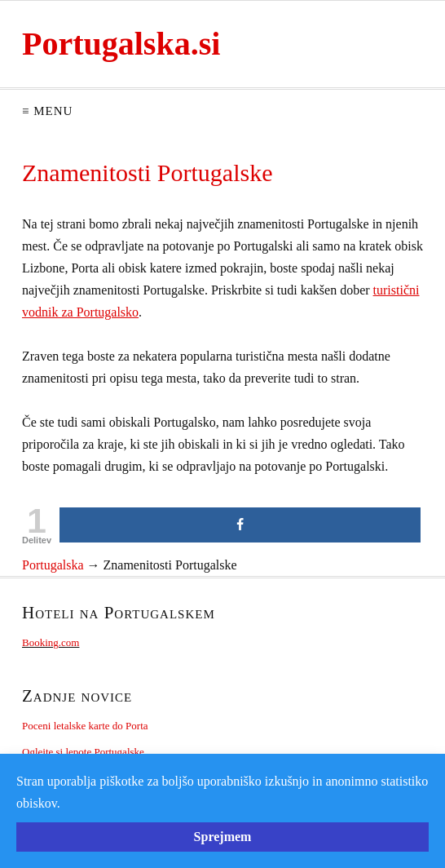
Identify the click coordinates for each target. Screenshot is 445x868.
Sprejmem (223, 837)
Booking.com (51, 642)
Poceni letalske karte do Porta (85, 726)
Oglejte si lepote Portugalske (83, 752)
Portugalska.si (121, 44)
